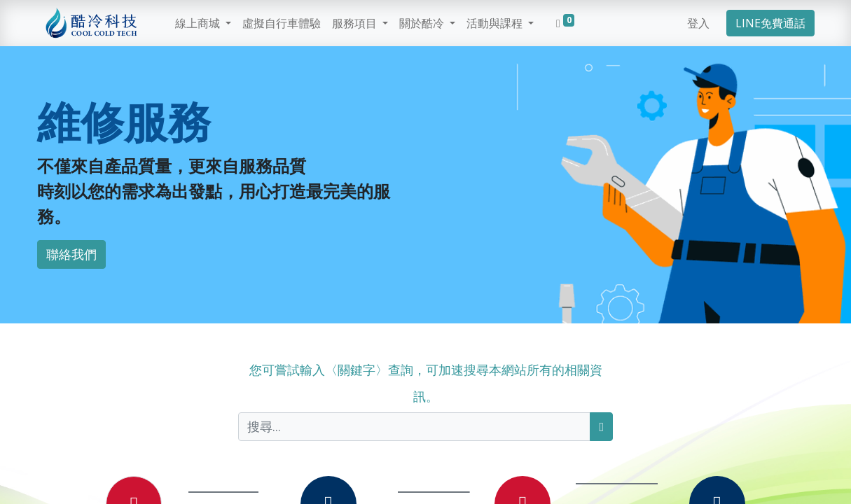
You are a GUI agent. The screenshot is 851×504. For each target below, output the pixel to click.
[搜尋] (601, 427)
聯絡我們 (71, 254)
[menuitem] (282, 23)
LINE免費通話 (770, 23)
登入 (698, 23)
